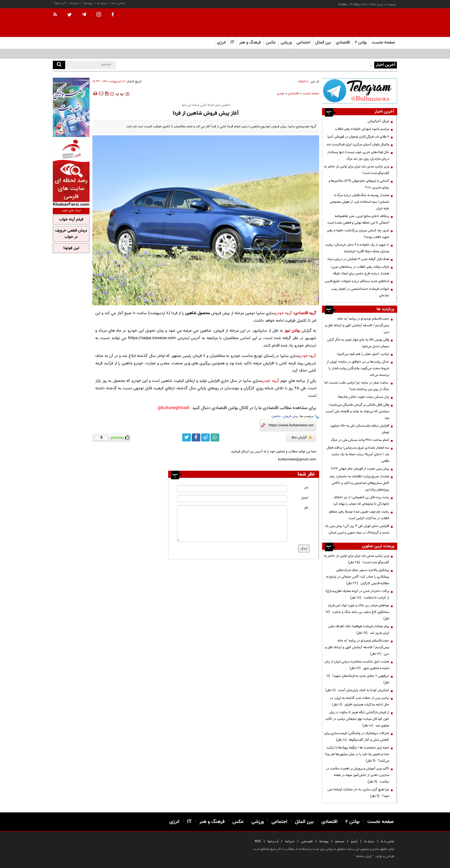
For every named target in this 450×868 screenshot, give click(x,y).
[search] (59, 65)
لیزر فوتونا (71, 248)
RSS (258, 841)
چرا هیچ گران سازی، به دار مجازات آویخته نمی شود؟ (358, 793)
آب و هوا (60, 3)
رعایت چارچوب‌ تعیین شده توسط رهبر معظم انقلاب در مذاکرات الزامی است (359, 515)
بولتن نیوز (292, 331)
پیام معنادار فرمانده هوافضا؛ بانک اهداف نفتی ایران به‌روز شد (359, 630)
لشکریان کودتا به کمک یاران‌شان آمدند (357, 690)
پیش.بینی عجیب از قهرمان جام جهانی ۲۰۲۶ (360, 469)
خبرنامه (74, 3)
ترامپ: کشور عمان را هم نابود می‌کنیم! (363, 354)
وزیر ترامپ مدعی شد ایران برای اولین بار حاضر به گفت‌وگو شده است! (357, 170)
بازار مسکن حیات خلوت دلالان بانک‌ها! (363, 397)
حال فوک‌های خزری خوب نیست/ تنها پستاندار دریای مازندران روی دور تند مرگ (358, 156)
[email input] (232, 499)
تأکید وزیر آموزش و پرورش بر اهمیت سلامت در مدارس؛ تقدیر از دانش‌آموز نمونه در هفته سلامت (358, 775)
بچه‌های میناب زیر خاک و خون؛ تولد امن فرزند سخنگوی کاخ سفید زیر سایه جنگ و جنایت (357, 612)
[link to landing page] (368, 23)
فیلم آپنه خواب (71, 220)
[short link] (291, 425)
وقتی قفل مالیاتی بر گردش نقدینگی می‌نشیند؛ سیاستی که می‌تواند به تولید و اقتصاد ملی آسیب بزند (357, 411)
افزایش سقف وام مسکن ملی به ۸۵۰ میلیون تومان (360, 429)
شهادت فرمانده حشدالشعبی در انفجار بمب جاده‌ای (360, 292)
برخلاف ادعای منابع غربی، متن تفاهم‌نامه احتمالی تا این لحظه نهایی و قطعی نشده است (358, 219)
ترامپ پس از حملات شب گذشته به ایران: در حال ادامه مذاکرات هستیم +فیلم (359, 701)
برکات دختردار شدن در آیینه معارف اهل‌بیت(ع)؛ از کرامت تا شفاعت (357, 594)
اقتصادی (293, 94)
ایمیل (305, 498)
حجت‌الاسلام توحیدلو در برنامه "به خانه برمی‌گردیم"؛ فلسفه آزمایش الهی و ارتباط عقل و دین (357, 325)
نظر (306, 508)
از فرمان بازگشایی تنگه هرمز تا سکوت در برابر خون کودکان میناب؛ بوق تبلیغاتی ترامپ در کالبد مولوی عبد (357, 719)
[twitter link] (187, 437)
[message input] (232, 523)
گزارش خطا (302, 437)
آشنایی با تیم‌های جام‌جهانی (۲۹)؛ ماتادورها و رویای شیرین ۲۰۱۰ (359, 184)
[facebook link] (196, 437)
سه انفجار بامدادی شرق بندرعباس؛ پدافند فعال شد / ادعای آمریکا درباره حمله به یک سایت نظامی (358, 454)
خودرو (281, 94)
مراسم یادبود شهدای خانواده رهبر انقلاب (362, 129)
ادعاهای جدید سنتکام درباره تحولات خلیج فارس (357, 281)
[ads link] (360, 91)
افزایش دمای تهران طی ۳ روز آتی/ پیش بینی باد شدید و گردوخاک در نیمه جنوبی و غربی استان (357, 529)
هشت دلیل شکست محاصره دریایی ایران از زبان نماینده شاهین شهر (357, 665)
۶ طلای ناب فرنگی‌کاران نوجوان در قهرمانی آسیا (358, 137)
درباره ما (102, 3)
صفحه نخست (383, 43)
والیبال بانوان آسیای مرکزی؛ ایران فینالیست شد (358, 144)
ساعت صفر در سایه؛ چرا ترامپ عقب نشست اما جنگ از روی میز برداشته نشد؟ (357, 386)
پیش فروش (291, 416)
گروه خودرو (283, 313)
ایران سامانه (364, 856)
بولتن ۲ (361, 43)
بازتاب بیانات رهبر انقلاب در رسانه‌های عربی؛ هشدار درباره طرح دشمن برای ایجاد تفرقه (360, 270)
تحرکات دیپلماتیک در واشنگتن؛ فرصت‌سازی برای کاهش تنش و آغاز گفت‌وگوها (357, 737)
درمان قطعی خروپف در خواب (71, 234)
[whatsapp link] (215, 437)
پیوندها (88, 3)
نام (306, 488)
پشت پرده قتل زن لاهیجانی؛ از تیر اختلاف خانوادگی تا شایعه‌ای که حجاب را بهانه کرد (361, 501)
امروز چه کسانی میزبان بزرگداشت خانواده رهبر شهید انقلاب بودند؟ (358, 234)
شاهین (276, 416)
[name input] (232, 489)
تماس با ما (118, 3)
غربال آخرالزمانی (378, 121)
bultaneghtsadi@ (173, 408)
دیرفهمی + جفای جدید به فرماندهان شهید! (358, 679)
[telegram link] (205, 437)
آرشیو (354, 841)
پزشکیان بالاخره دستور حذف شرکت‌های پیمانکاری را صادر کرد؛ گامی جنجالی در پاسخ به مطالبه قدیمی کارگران (358, 577)
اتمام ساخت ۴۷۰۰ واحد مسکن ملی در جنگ (360, 440)
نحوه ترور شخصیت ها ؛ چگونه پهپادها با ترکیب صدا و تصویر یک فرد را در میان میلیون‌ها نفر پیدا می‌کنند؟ (357, 754)
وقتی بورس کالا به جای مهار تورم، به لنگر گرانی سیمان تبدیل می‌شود (358, 343)
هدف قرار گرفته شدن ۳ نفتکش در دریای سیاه (358, 259)
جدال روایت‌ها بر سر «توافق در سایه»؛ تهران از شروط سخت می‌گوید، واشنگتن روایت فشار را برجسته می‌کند (358, 368)
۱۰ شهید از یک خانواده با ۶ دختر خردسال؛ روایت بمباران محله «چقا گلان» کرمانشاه (357, 248)
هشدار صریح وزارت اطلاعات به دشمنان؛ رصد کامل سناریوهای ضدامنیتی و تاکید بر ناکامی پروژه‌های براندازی (359, 483)
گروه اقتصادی (305, 313)
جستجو (340, 841)
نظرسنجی (307, 841)
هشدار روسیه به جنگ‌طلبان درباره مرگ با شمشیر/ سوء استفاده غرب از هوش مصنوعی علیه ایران (359, 202)
